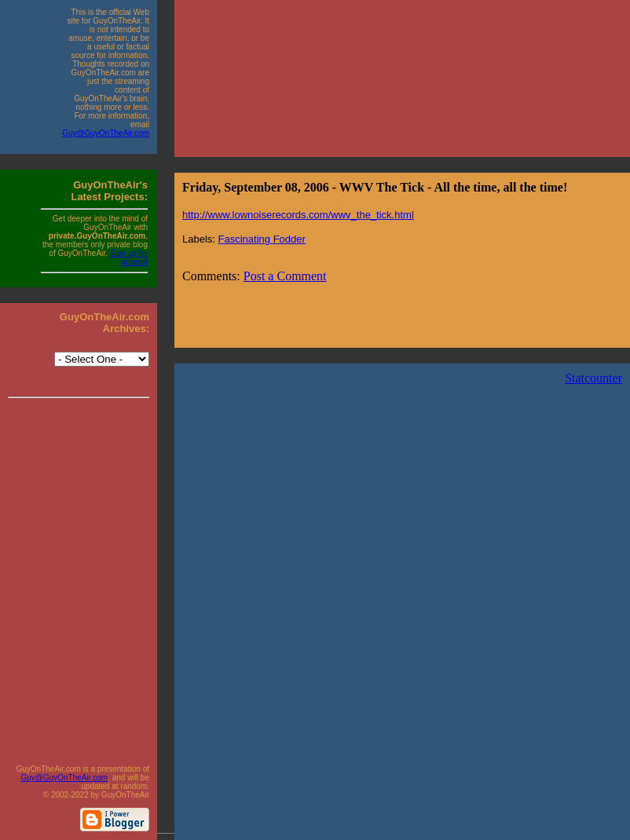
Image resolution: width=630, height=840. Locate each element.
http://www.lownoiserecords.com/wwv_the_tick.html (298, 215)
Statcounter (593, 378)
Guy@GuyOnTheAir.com (106, 133)
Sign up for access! (129, 257)
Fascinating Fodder (262, 239)
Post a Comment (285, 276)
